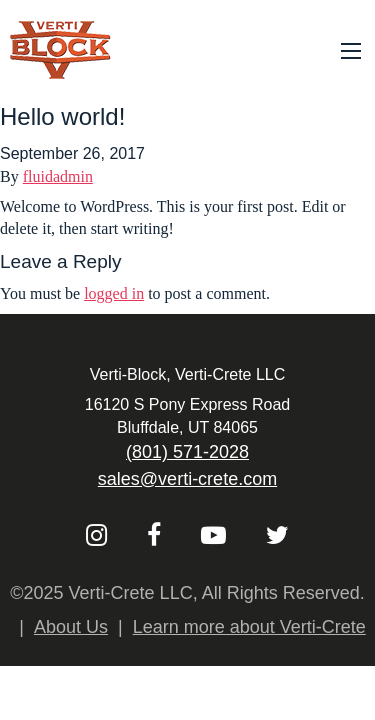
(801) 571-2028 (187, 452)
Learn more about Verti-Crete (249, 627)
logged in (114, 293)
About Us (71, 627)
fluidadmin (58, 176)
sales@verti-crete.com (187, 479)
